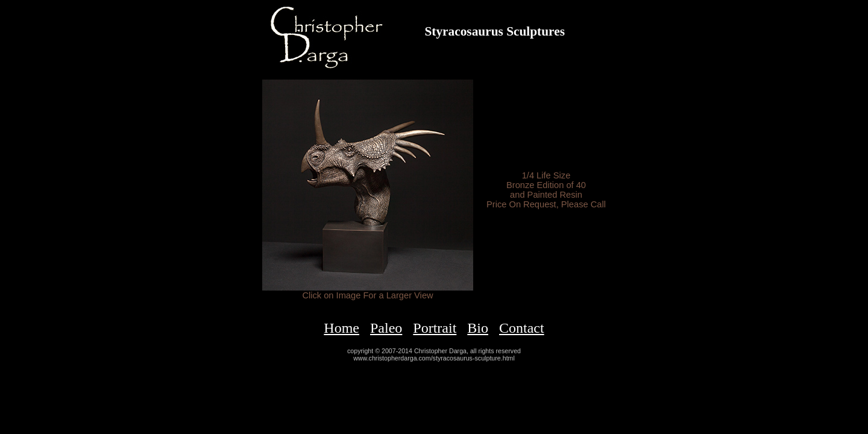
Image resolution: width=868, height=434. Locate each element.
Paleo (386, 328)
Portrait (435, 328)
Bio (478, 328)
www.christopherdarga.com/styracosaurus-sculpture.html (434, 358)
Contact (522, 328)
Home (341, 328)
